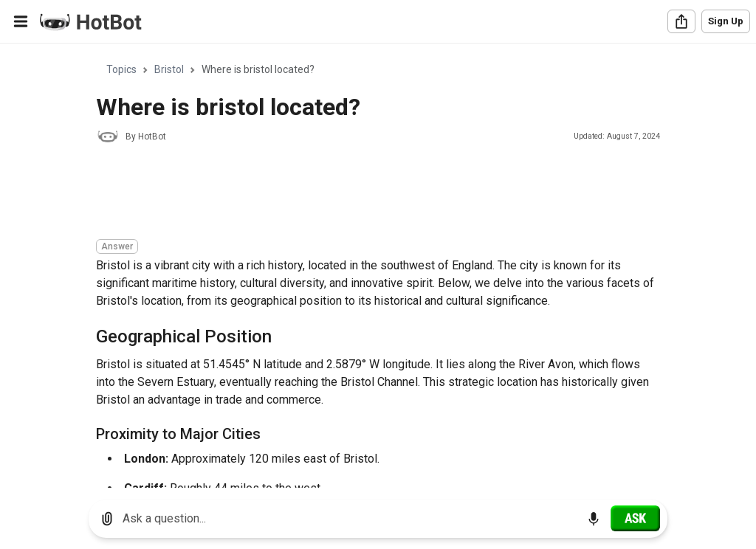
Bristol (169, 69)
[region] (378, 266)
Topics (121, 69)
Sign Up (726, 21)
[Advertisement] (365, 193)
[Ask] (635, 518)
